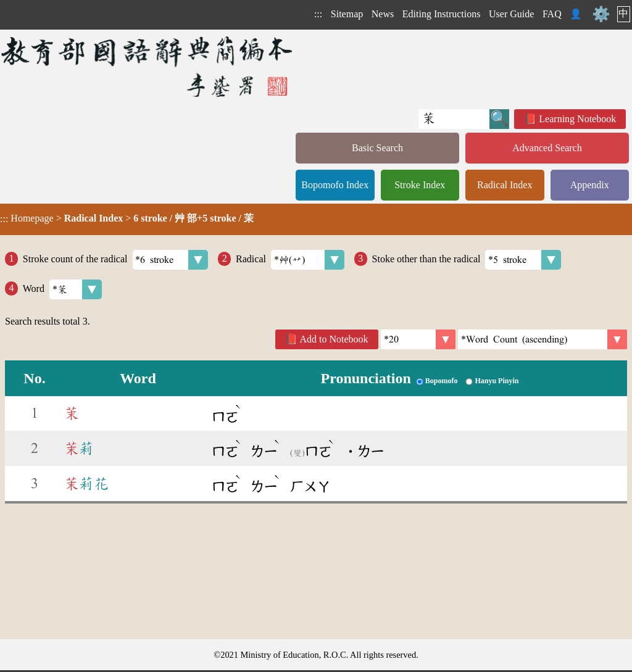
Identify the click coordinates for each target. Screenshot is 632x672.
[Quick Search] (454, 119)
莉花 (86, 484)
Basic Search (377, 148)
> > (127, 218)
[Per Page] (418, 339)
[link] (543, 339)
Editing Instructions (442, 14)
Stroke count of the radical (116, 260)
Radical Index (505, 185)
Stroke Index (420, 185)
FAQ (552, 14)
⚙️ (601, 14)
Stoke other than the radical (467, 260)
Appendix (590, 185)
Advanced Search (547, 148)
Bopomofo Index (335, 185)
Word (62, 289)
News (383, 14)
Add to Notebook (334, 339)
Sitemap (347, 14)
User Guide (511, 14)
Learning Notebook (577, 119)
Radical (290, 260)
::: (318, 14)
